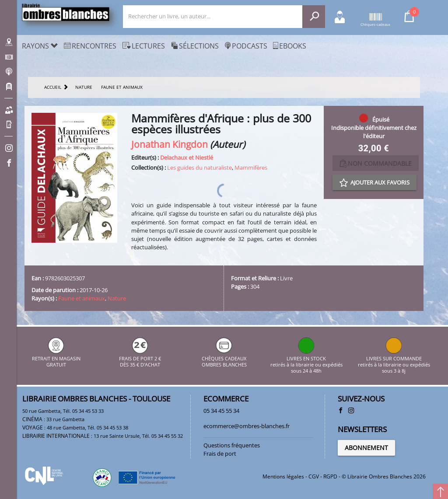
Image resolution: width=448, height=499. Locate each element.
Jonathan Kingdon (170, 144)
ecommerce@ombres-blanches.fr (247, 426)
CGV (314, 476)
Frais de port (220, 454)
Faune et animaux (82, 298)
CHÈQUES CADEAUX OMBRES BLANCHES (224, 358)
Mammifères (251, 167)
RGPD (330, 476)
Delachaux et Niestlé (187, 157)
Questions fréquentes (232, 445)
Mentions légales (283, 476)
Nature (117, 298)
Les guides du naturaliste (199, 167)
